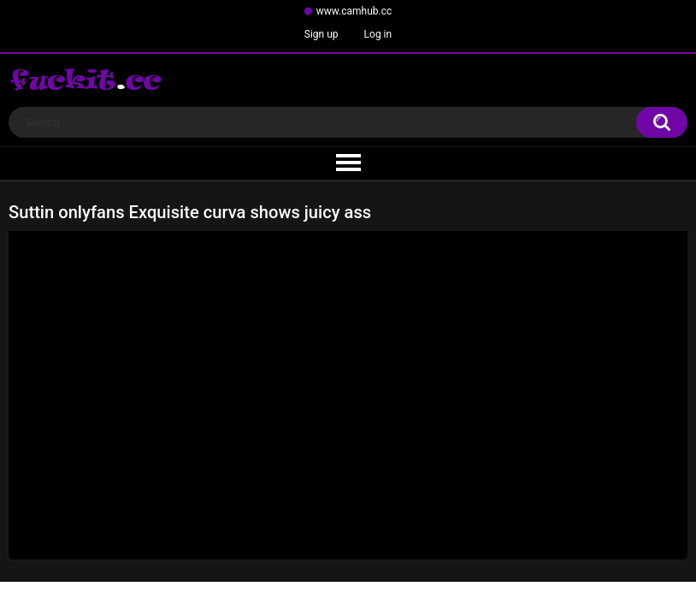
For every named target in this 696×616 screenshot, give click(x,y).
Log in (378, 34)
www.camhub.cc (354, 11)
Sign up (321, 34)
